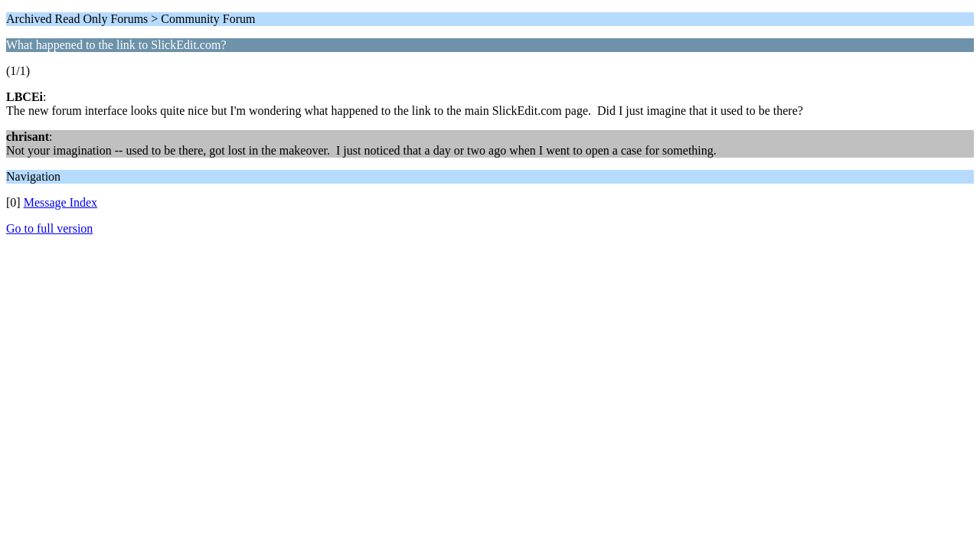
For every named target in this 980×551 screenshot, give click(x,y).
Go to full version (49, 228)
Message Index (60, 202)
